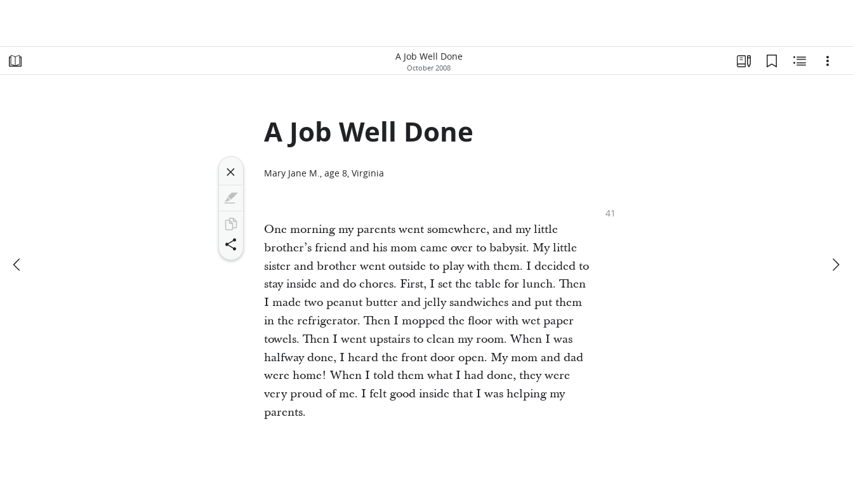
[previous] (18, 265)
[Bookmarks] (772, 61)
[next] (835, 265)
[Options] (828, 61)
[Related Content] (800, 61)
